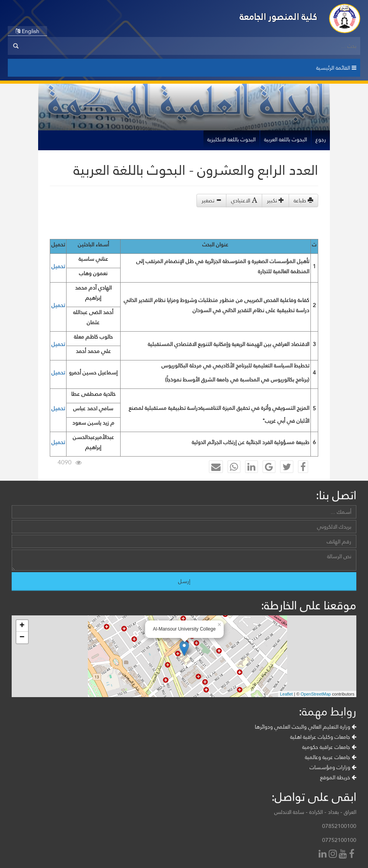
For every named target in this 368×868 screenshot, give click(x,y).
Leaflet (287, 694)
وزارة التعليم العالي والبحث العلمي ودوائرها (306, 727)
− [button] (22, 638)
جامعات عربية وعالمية (331, 757)
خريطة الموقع (338, 777)
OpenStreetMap (316, 694)
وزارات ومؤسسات (333, 767)
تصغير (211, 200)
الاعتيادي (244, 200)
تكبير (275, 200)
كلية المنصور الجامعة (279, 17)
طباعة (303, 200)
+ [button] (22, 626)
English (27, 31)
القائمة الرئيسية (336, 68)
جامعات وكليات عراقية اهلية (323, 737)
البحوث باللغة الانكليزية (231, 139)
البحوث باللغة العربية (286, 139)
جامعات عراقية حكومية (329, 747)
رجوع (321, 139)
